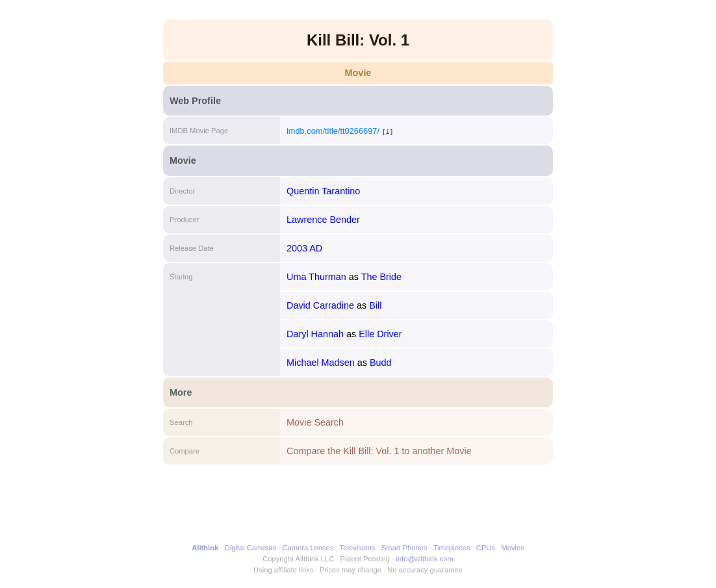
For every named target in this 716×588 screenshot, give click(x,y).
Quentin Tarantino (323, 191)
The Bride (381, 277)
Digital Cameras (251, 548)
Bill (375, 305)
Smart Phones (404, 548)
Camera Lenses (308, 548)
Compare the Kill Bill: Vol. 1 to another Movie (379, 451)
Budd (381, 363)
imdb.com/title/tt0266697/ (333, 131)
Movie (358, 73)
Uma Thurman (316, 277)
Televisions (358, 548)
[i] (388, 132)
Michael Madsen (321, 363)
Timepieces (452, 548)
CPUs (486, 548)
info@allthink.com (424, 559)
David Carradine (320, 305)
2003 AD (304, 248)
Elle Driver (380, 334)
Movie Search (315, 422)
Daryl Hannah (315, 334)
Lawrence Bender (323, 220)
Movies (512, 548)
